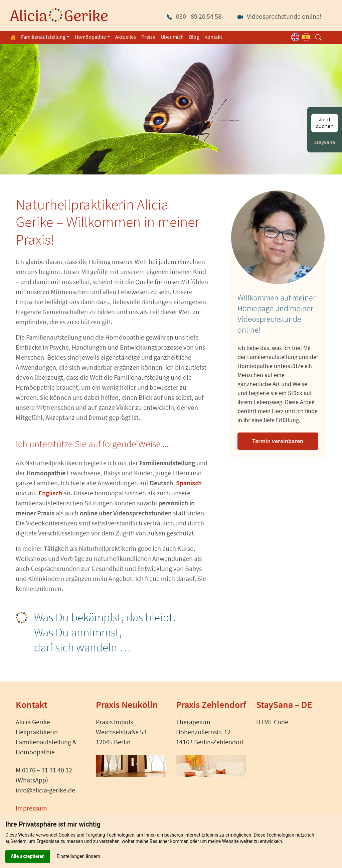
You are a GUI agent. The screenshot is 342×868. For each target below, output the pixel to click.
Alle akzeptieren (28, 856)
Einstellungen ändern (78, 856)
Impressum (31, 808)
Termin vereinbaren (278, 441)
